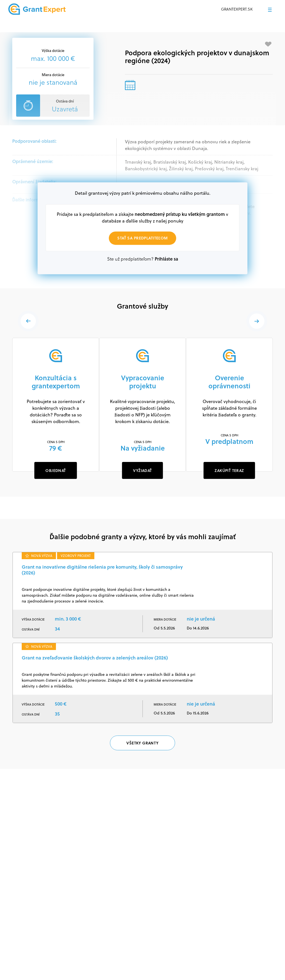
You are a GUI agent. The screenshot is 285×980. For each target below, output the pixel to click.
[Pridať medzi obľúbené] (268, 44)
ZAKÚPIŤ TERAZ (229, 470)
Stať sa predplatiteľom (142, 238)
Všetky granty (142, 743)
